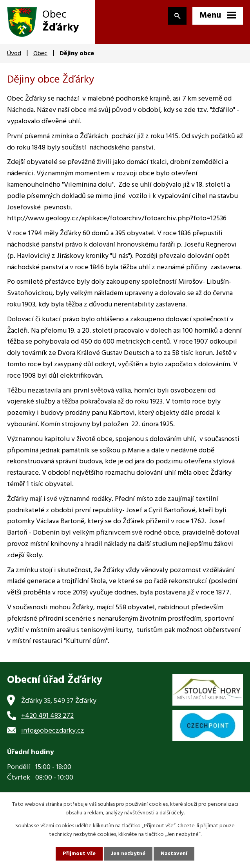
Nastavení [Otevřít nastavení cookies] (174, 854)
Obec (40, 54)
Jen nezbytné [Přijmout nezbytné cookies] (128, 854)
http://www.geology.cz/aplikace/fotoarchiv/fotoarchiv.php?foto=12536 (117, 219)
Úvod (14, 54)
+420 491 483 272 (47, 716)
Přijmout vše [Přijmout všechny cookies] (79, 854)
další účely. (172, 813)
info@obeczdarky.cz (53, 731)
